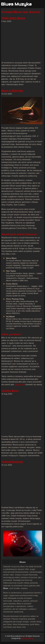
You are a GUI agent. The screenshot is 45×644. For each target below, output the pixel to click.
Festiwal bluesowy (12, 462)
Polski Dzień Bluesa (13, 18)
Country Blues (10, 391)
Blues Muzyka (16, 4)
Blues (6, 588)
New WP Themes (27, 638)
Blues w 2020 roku (12, 91)
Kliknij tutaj (20, 385)
